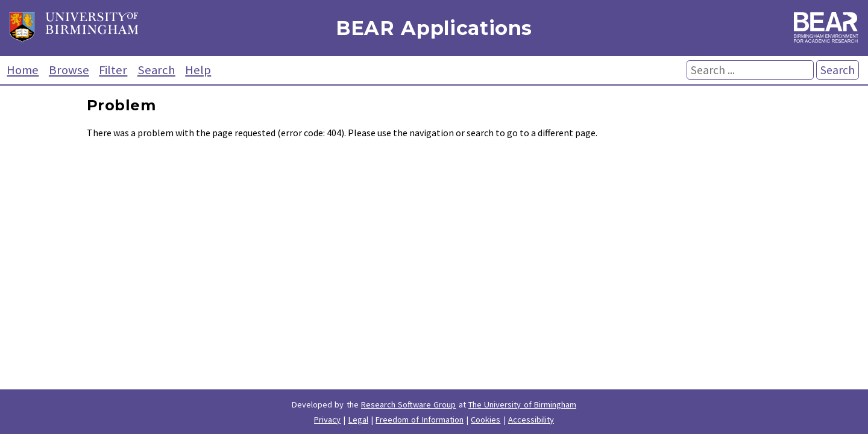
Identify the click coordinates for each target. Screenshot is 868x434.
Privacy (327, 420)
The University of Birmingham (522, 404)
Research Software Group (409, 404)
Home (23, 70)
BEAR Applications (434, 28)
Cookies (486, 420)
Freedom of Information (420, 420)
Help (198, 70)
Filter (113, 70)
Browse (69, 70)
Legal (358, 420)
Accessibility (531, 420)
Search (156, 70)
